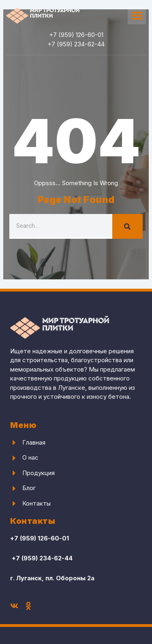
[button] (137, 15)
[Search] (127, 226)
